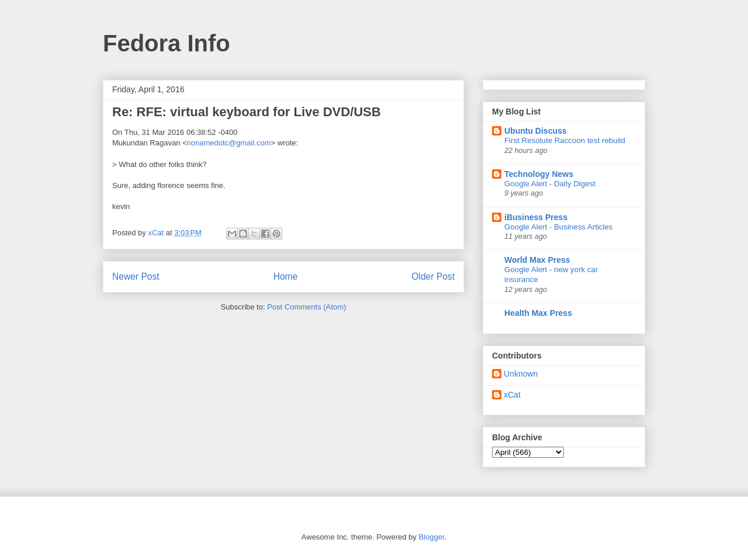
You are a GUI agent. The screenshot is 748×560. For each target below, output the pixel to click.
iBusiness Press (536, 217)
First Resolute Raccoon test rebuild (565, 140)
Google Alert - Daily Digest (550, 184)
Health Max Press (538, 313)
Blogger (431, 537)
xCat (512, 395)
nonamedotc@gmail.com (229, 143)
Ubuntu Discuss (536, 131)
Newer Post (136, 276)
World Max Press (537, 260)
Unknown (521, 374)
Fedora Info (167, 43)
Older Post (433, 276)
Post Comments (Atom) (307, 307)
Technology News (539, 174)
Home (286, 276)
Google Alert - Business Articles (559, 227)
